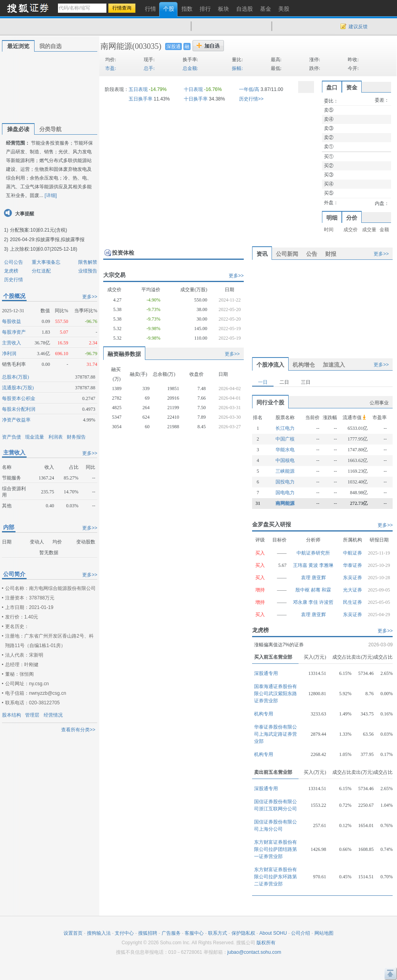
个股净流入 (270, 365)
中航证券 (353, 553)
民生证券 (353, 602)
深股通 (173, 46)
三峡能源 (285, 471)
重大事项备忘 (46, 262)
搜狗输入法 (99, 933)
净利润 (9, 354)
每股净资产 (14, 332)
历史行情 (13, 280)
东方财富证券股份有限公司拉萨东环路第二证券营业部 (276, 877)
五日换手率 (141, 99)
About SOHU (273, 933)
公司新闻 (287, 254)
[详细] (51, 195)
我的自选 (50, 46)
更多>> (90, 297)
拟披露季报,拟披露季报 (60, 240)
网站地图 (324, 933)
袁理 (306, 578)
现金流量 (35, 437)
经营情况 (53, 715)
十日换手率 (196, 99)
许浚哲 (326, 602)
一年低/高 (249, 89)
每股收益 (12, 321)
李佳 (314, 602)
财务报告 (76, 437)
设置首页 (73, 933)
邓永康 (301, 602)
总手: (149, 68)
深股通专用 (266, 673)
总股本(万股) (15, 377)
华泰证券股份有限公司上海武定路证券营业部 (276, 734)
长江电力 (285, 428)
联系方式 (218, 933)
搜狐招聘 (148, 933)
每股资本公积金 (19, 398)
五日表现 (138, 89)
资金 (352, 87)
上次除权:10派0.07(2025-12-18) (43, 249)
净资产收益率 (16, 420)
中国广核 (285, 439)
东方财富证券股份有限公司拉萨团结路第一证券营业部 (276, 849)
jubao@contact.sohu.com (254, 952)
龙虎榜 (11, 271)
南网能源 (116, 46)
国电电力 (285, 493)
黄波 (314, 565)
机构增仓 (304, 365)
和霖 (326, 590)
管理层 (32, 715)
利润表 (56, 437)
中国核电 (285, 460)
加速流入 (334, 365)
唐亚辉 (319, 578)
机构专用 (264, 714)
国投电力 (285, 482)
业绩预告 (88, 271)
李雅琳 (326, 565)
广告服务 (171, 933)
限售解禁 (88, 262)
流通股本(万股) (18, 388)
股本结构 (12, 715)
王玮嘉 (301, 565)
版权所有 (266, 943)
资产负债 (12, 437)
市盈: (111, 68)
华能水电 (285, 450)
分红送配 (41, 271)
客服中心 (194, 933)
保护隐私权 (243, 933)
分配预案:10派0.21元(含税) (39, 230)
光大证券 (353, 590)
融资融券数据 (124, 354)
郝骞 (316, 590)
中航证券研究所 (313, 553)
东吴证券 (353, 578)
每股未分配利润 (19, 409)
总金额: (190, 68)
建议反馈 (358, 27)
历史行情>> (251, 99)
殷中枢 (303, 590)
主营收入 (12, 343)
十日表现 (193, 89)
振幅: (237, 68)
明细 (332, 218)
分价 (352, 218)
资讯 (262, 254)
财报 (331, 254)
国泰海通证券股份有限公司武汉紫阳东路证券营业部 (276, 694)
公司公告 (13, 262)
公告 (312, 254)
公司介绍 (301, 933)
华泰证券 (353, 565)
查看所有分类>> (78, 730)
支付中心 (124, 933)
